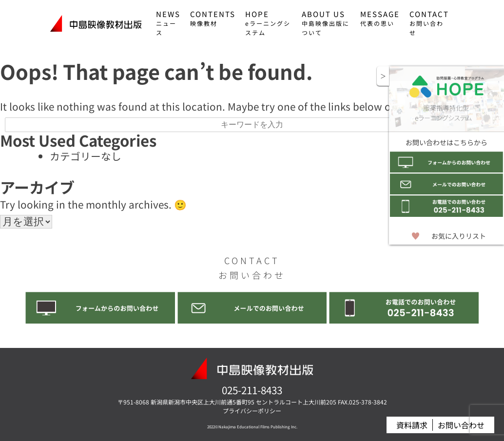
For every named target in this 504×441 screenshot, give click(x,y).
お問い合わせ (461, 425)
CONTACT (429, 23)
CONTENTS (213, 18)
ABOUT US (326, 23)
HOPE (268, 23)
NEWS (168, 23)
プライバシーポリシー (252, 411)
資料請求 (412, 425)
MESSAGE (380, 18)
